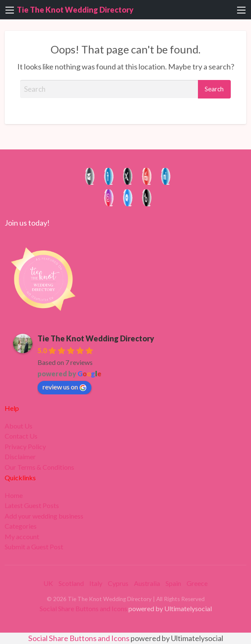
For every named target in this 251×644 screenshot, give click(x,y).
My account (22, 537)
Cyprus (118, 583)
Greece (197, 583)
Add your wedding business (44, 516)
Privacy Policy (25, 447)
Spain (173, 583)
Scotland (71, 583)
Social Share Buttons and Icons (83, 608)
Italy (96, 583)
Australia (147, 583)
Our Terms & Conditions (39, 467)
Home (14, 495)
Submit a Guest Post (34, 547)
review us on (64, 387)
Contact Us (21, 436)
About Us (19, 426)
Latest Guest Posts (32, 506)
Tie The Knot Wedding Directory (75, 10)
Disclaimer (20, 457)
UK (48, 583)
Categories (21, 526)
